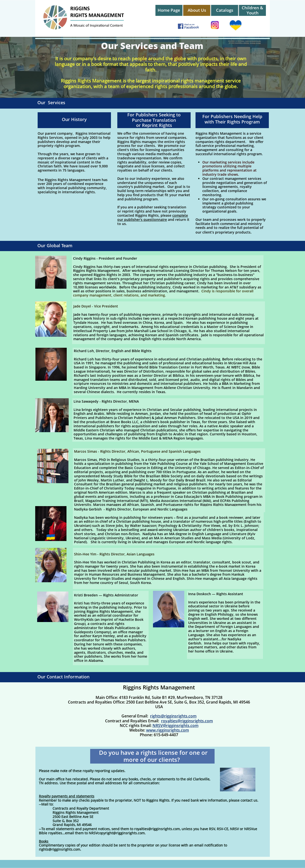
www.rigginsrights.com (168, 730)
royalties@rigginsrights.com (187, 721)
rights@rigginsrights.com (173, 716)
